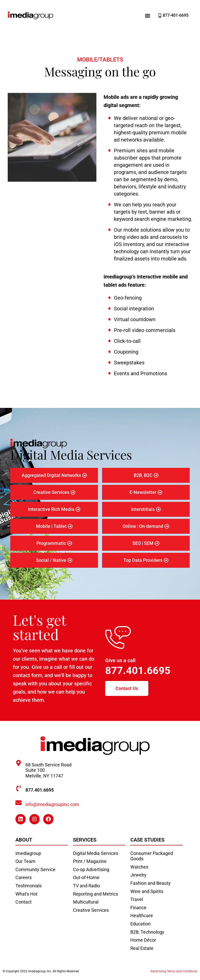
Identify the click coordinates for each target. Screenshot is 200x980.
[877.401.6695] (19, 788)
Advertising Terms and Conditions (174, 971)
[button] (147, 16)
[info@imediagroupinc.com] (19, 803)
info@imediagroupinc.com (52, 804)
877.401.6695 (138, 671)
